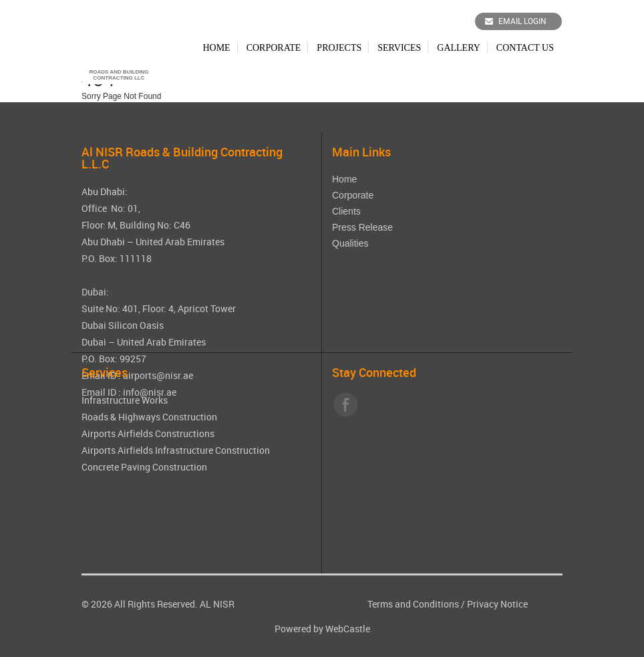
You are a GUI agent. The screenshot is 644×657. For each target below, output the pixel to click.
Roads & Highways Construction (149, 417)
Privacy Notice (497, 604)
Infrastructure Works (125, 400)
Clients (346, 211)
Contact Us (525, 48)
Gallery (459, 48)
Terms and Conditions (413, 604)
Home (216, 48)
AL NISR (217, 604)
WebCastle (348, 629)
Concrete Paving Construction (144, 467)
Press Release (362, 227)
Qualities (350, 243)
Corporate (274, 48)
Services (399, 48)
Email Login (516, 21)
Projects (339, 48)
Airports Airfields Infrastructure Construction (176, 450)
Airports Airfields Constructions (148, 433)
